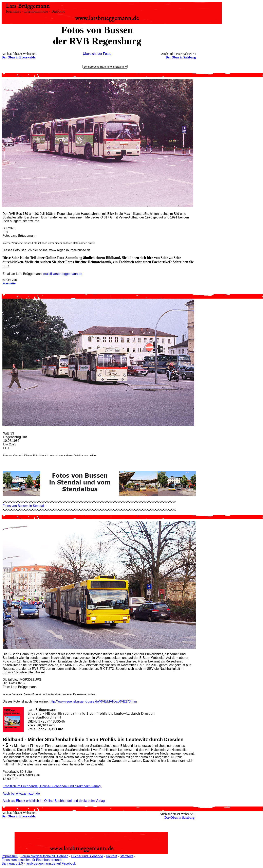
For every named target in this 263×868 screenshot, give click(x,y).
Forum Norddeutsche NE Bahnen (44, 856)
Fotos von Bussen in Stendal (23, 506)
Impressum (10, 856)
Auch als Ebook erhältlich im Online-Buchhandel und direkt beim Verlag (54, 801)
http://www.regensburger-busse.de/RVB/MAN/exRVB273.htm (93, 701)
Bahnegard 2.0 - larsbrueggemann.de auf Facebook (39, 863)
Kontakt (111, 856)
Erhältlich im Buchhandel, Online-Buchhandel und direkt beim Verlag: (52, 786)
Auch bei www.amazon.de (21, 793)
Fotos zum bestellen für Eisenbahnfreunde (32, 860)
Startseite (127, 856)
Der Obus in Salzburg (181, 57)
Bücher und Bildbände (87, 856)
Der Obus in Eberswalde (18, 57)
